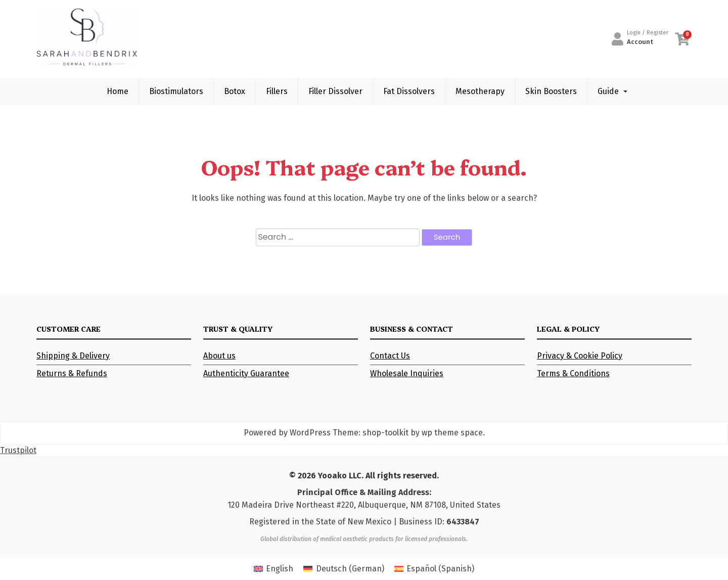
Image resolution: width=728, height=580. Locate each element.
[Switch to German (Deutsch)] (344, 569)
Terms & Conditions (573, 373)
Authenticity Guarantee (246, 373)
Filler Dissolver (335, 91)
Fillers (277, 91)
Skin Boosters (551, 91)
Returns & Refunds (72, 373)
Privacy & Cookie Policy (580, 356)
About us (219, 356)
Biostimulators (176, 91)
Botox (235, 91)
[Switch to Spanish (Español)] (434, 569)
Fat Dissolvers (409, 91)
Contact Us (390, 356)
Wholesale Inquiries (407, 373)
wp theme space (452, 433)
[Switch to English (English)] (274, 569)
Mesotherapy (480, 91)
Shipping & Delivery (73, 356)
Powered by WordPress (287, 433)
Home (118, 91)
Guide (608, 91)
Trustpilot (18, 450)
